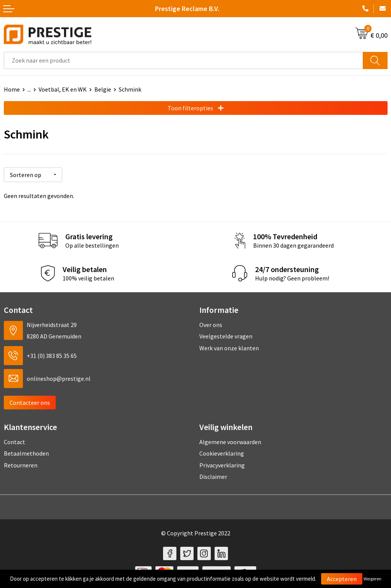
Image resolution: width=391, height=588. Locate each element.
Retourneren (21, 464)
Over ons (211, 324)
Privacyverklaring (222, 464)
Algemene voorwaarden (230, 441)
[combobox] (183, 60)
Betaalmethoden (26, 452)
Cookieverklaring (222, 452)
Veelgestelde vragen (226, 335)
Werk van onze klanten (229, 347)
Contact (15, 441)
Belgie (103, 89)
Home (12, 89)
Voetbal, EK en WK (63, 89)
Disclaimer (213, 475)
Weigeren (372, 579)
